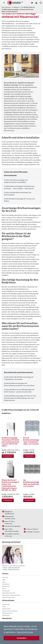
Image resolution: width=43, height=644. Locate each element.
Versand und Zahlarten (10, 611)
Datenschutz (6, 609)
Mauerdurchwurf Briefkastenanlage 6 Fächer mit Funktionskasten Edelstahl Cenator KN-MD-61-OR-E (10, 485)
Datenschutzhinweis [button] (25, 632)
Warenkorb (6, 586)
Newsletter (6, 615)
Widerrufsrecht (7, 613)
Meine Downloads (8, 597)
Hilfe (4, 580)
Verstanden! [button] (21, 638)
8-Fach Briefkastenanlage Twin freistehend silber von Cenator (31, 441)
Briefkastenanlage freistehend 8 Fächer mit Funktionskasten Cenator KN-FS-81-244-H (11, 442)
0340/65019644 (14, 568)
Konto (4, 588)
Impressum (6, 604)
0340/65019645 (14, 570)
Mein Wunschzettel (9, 593)
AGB (4, 606)
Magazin (17, 7)
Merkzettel (6, 591)
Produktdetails (8, 456)
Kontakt (5, 577)
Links (4, 582)
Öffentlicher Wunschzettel (11, 595)
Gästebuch (6, 584)
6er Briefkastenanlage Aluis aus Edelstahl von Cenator (31, 483)
